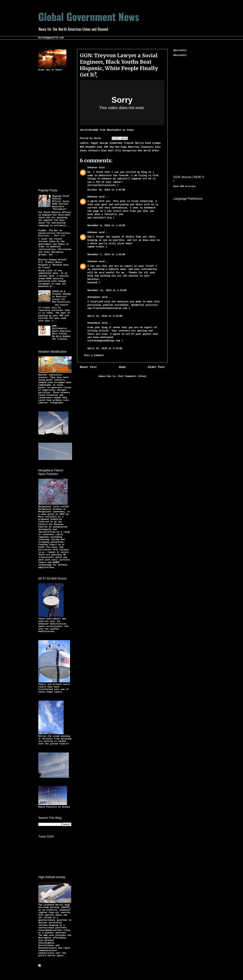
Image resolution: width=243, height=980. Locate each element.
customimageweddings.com (104, 341)
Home (122, 367)
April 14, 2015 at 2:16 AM (105, 348)
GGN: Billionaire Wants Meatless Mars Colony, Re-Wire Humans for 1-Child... (61, 332)
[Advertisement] (52, 129)
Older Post (156, 367)
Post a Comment (94, 355)
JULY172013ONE (89, 130)
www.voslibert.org (100, 218)
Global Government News (89, 16)
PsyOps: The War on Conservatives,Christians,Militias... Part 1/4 (55, 233)
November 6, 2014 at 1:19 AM (106, 225)
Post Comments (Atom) (132, 376)
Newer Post (88, 367)
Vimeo (130, 130)
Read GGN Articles (185, 186)
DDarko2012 (180, 55)
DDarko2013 (114, 130)
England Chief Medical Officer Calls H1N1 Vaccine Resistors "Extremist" (61, 203)
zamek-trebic (97, 247)
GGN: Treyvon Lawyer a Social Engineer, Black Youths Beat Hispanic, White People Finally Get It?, (119, 65)
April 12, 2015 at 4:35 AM (105, 316)
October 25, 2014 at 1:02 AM (106, 190)
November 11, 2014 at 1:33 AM (107, 290)
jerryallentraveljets (102, 185)
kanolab (92, 283)
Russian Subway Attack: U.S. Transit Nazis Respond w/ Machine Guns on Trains (53, 264)
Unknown (92, 168)
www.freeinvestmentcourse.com (107, 308)
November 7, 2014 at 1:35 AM (106, 255)
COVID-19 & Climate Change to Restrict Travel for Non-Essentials (61, 297)
